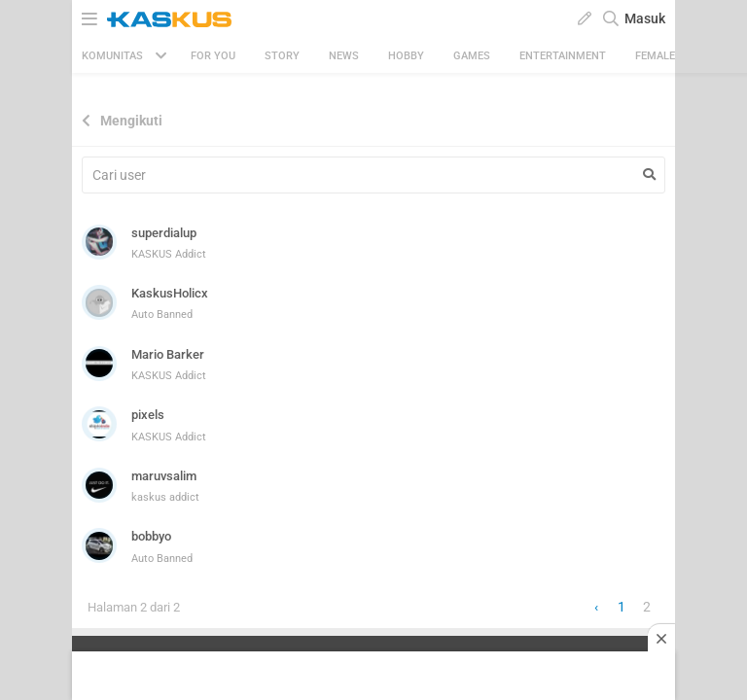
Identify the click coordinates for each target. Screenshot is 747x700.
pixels (148, 415)
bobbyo (151, 536)
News (344, 56)
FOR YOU (213, 56)
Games (472, 56)
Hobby (406, 56)
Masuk (645, 18)
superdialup (164, 233)
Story (282, 56)
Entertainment (563, 56)
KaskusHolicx (170, 293)
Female (655, 56)
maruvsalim (164, 476)
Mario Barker (168, 354)
